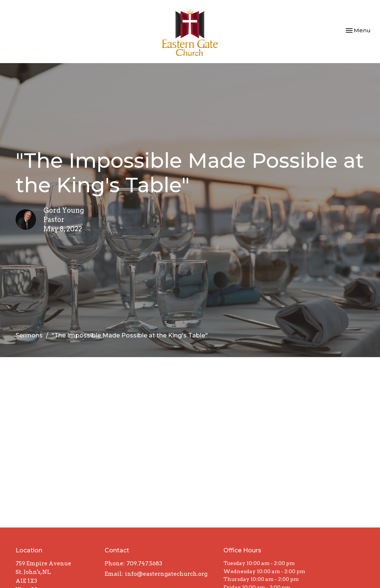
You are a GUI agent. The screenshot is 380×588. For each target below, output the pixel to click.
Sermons (29, 335)
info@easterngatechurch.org (166, 574)
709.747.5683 (144, 563)
